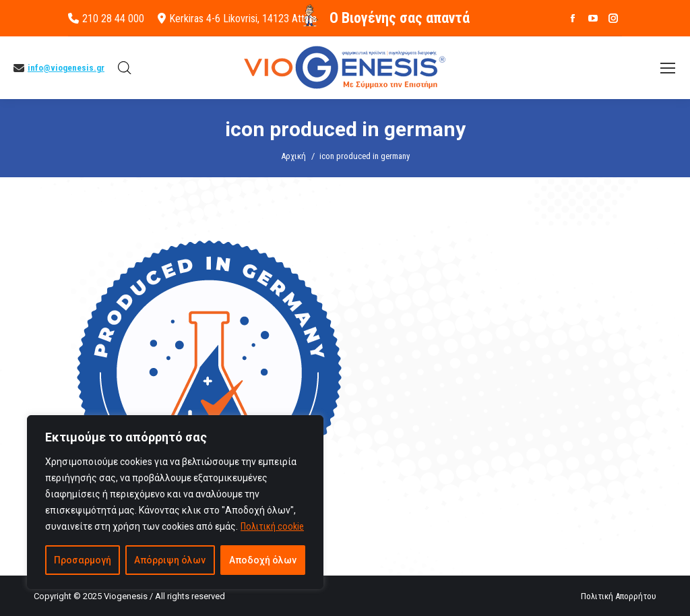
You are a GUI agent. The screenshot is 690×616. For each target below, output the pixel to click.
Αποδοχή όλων (263, 560)
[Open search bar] (125, 68)
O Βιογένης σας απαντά (400, 18)
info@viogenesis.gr (66, 68)
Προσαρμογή (83, 560)
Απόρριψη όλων (170, 560)
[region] (175, 502)
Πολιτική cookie (272, 526)
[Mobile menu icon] (668, 68)
